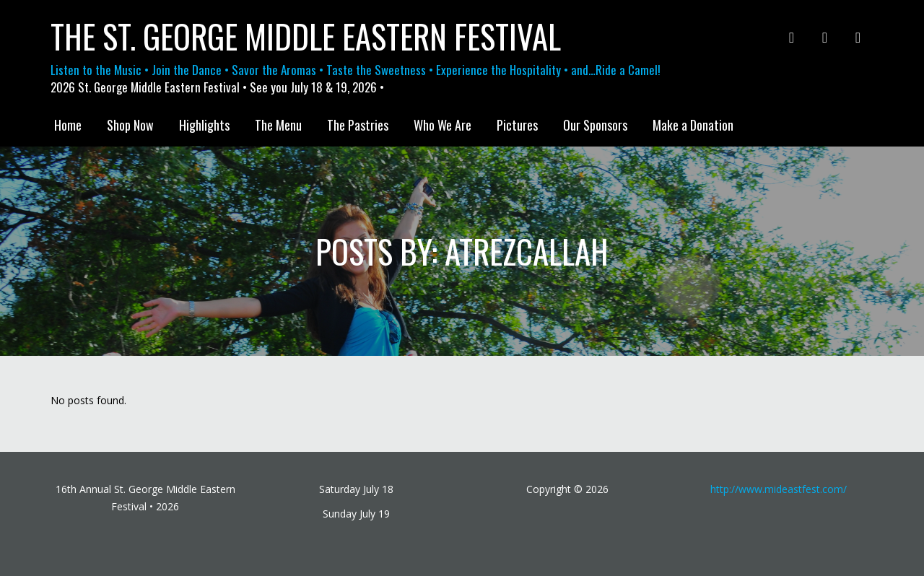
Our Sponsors (595, 125)
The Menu (278, 125)
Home (68, 125)
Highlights (204, 125)
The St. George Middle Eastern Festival (306, 36)
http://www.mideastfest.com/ (779, 489)
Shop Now (130, 125)
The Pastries (358, 125)
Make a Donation (693, 125)
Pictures (517, 125)
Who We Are (443, 125)
